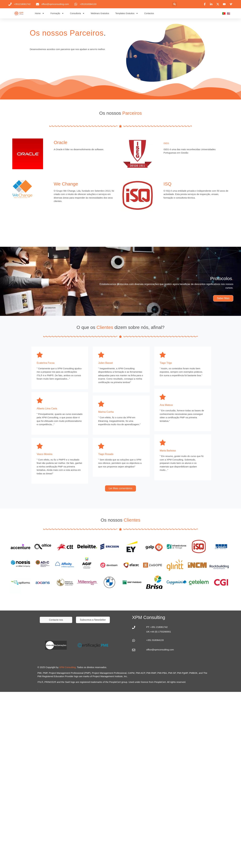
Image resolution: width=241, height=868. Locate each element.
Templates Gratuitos (127, 13)
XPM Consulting (68, 667)
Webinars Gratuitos (100, 13)
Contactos (149, 13)
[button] (175, 4)
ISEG (166, 143)
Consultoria (77, 13)
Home (40, 13)
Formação (57, 13)
